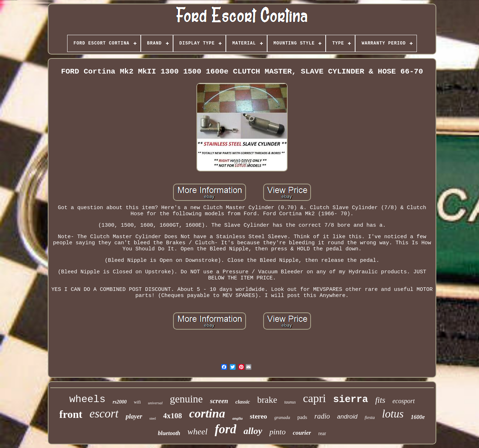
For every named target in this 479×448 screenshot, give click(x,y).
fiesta (370, 417)
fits (380, 400)
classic (243, 402)
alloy (253, 431)
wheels (87, 399)
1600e (418, 417)
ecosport (404, 401)
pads (302, 417)
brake (267, 400)
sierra (351, 400)
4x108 (173, 416)
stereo (259, 416)
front (71, 414)
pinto (277, 432)
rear (322, 433)
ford (225, 429)
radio (322, 416)
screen (219, 401)
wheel (197, 432)
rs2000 (120, 402)
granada (282, 417)
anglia (238, 418)
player (134, 416)
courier (302, 433)
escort (104, 414)
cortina (207, 413)
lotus (393, 414)
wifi (137, 402)
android (347, 417)
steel (153, 418)
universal (155, 403)
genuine (186, 399)
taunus (290, 402)
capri (315, 398)
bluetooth (169, 433)
